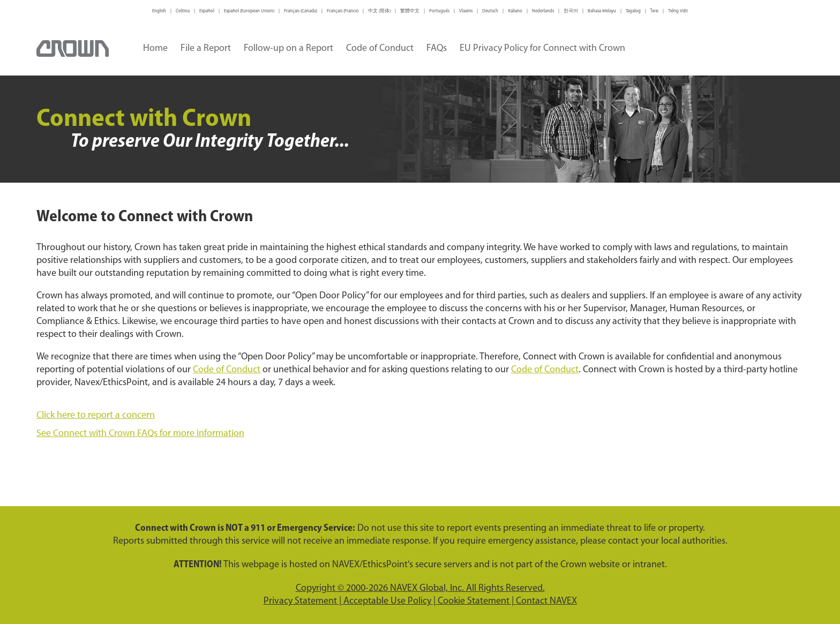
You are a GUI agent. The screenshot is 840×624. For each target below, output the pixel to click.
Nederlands (543, 11)
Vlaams (466, 11)
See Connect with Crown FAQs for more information (140, 433)
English (159, 11)
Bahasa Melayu (602, 11)
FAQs (437, 48)
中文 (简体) (379, 11)
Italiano (515, 11)
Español (207, 11)
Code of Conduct (380, 48)
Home (155, 48)
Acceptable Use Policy (387, 601)
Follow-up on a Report (288, 48)
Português (439, 11)
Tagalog (633, 11)
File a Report (206, 48)
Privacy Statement (300, 601)
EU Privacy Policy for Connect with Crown (542, 48)
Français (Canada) (301, 11)
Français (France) (343, 11)
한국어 (571, 11)
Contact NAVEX (546, 601)
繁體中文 (410, 11)
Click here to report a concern (96, 414)
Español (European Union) (249, 11)
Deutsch (490, 11)
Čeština (183, 11)
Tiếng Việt (678, 11)
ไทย (654, 11)
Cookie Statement (474, 601)
